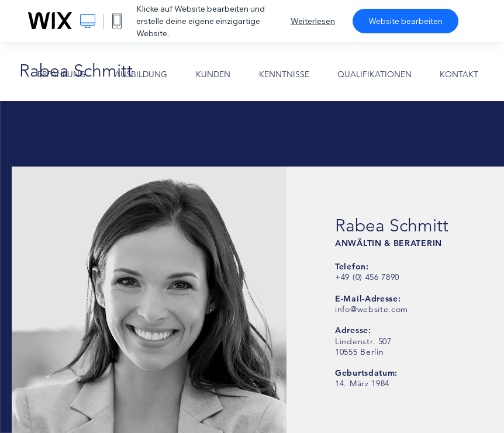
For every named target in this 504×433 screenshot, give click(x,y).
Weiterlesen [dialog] (313, 21)
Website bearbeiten (405, 21)
